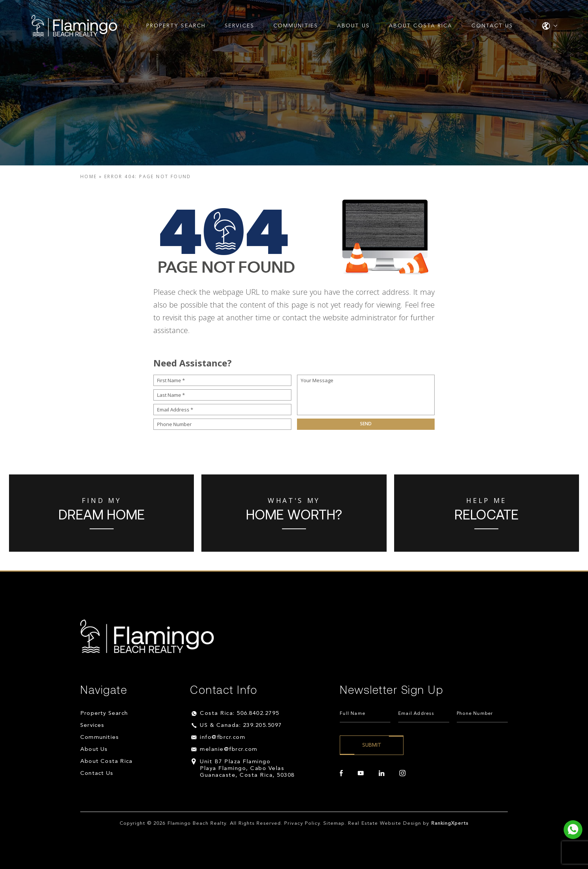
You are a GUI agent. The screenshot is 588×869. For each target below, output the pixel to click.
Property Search (176, 26)
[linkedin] (382, 773)
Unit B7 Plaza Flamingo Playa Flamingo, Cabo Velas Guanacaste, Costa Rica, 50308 (247, 769)
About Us (353, 26)
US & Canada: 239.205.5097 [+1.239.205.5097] (241, 726)
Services (239, 26)
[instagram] (402, 773)
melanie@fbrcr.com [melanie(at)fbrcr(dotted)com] (229, 750)
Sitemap (334, 823)
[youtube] (361, 773)
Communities (296, 26)
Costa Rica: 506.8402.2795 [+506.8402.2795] (240, 714)
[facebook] (341, 773)
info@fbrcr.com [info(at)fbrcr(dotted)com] (223, 738)
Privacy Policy (302, 823)
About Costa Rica (421, 26)
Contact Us (492, 26)
